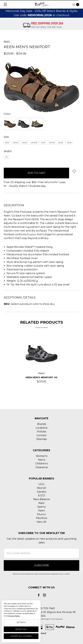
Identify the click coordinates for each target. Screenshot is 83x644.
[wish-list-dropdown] (74, 171)
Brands (42, 424)
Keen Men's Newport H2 (41, 377)
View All (41, 522)
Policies (41, 432)
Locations (41, 428)
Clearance (42, 467)
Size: (6, 137)
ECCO (41, 495)
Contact (42, 435)
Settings (21, 622)
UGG (41, 484)
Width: (8, 151)
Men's (42, 460)
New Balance (42, 499)
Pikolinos (41, 518)
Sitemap (42, 439)
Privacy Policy (14, 616)
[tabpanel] (42, 361)
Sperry (42, 507)
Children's (41, 464)
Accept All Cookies (21, 636)
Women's (42, 456)
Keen (42, 511)
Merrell (41, 488)
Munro (41, 514)
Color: (7, 114)
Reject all (21, 629)
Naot (41, 503)
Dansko (42, 492)
